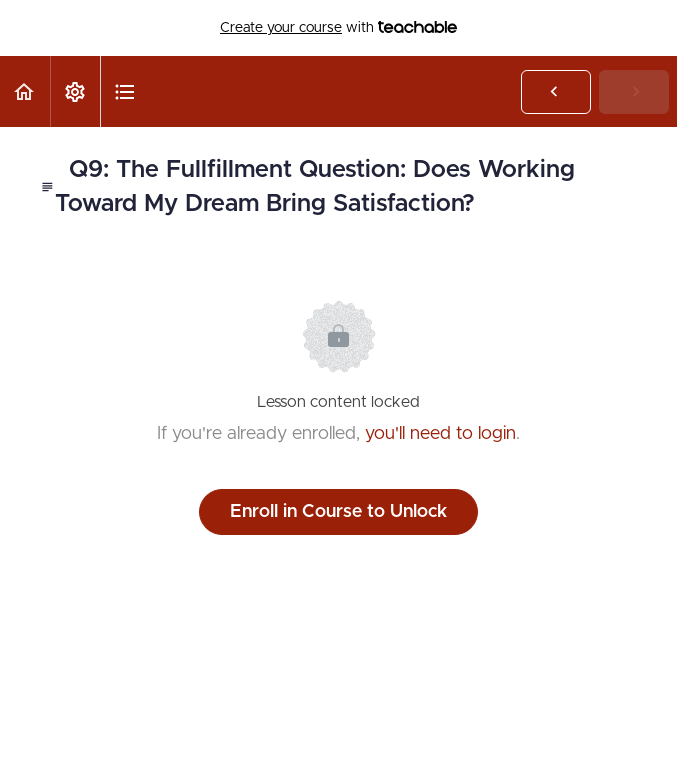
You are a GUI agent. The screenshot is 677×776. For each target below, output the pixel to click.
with (338, 28)
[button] (25, 91)
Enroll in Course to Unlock (338, 512)
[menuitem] (75, 91)
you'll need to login (440, 434)
